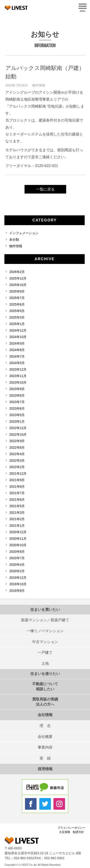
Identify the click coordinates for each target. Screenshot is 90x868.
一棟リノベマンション (45, 631)
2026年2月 (17, 272)
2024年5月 (17, 363)
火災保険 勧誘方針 (71, 832)
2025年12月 (18, 278)
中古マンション (45, 642)
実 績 (45, 758)
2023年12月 (18, 369)
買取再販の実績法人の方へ (45, 702)
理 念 (45, 726)
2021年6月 (17, 500)
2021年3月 (17, 513)
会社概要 (45, 737)
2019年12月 (18, 578)
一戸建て (45, 653)
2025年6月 (17, 304)
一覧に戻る (45, 189)
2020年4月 (17, 565)
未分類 (14, 240)
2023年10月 (18, 382)
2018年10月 (18, 584)
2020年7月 (17, 558)
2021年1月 (17, 526)
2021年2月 (17, 519)
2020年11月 (18, 539)
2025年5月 (17, 311)
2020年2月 (17, 571)
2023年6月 (17, 408)
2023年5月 (17, 415)
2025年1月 (17, 324)
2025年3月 (17, 317)
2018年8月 (17, 591)
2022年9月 (17, 441)
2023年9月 (17, 389)
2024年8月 (17, 350)
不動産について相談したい (45, 686)
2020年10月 (18, 545)
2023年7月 (17, 402)
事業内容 (45, 747)
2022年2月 (17, 467)
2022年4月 (17, 454)
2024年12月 (18, 330)
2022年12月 (18, 428)
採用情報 (45, 769)
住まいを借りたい (45, 674)
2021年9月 (17, 480)
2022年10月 (18, 434)
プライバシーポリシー (71, 828)
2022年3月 (17, 460)
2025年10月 (18, 285)
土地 (45, 663)
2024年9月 (17, 343)
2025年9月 (17, 291)
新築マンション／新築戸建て (45, 620)
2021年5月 (17, 506)
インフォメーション (24, 233)
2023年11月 (18, 376)
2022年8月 (17, 447)
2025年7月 (17, 298)
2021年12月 (18, 473)
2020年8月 (17, 552)
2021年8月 (17, 487)
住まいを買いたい (45, 610)
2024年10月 (18, 337)
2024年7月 (17, 356)
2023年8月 (17, 395)
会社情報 (45, 715)
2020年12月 (18, 532)
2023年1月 (17, 421)
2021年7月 (17, 493)
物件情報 (39, 85)
